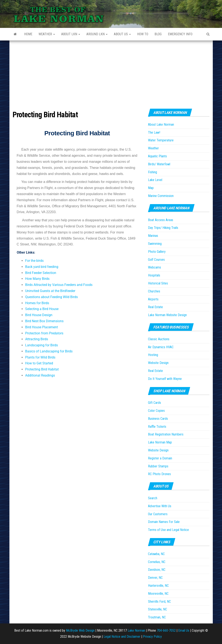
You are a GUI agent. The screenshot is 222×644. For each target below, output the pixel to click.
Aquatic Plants (157, 156)
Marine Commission (161, 196)
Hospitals (154, 275)
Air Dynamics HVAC (161, 347)
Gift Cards (154, 403)
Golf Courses (156, 260)
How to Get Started (39, 363)
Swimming (155, 244)
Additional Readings (40, 375)
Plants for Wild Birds (40, 357)
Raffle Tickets (157, 427)
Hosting (153, 355)
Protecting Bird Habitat (42, 369)
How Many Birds (37, 279)
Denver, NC (155, 578)
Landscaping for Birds (42, 345)
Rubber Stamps (158, 466)
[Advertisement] (111, 72)
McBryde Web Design (80, 630)
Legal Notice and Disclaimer (122, 637)
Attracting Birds (37, 339)
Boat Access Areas (161, 220)
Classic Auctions (159, 339)
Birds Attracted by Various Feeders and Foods (59, 285)
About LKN (71, 34)
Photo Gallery (157, 252)
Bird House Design (39, 315)
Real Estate (155, 307)
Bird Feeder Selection (41, 273)
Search (153, 498)
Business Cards (158, 419)
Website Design (158, 363)
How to (143, 34)
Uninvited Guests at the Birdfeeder (50, 291)
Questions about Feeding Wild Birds (51, 297)
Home (28, 34)
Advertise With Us (160, 506)
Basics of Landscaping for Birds (49, 351)
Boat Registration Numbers (166, 434)
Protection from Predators (44, 333)
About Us (122, 34)
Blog (158, 34)
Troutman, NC (157, 617)
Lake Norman (136, 630)
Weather (47, 34)
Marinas (153, 236)
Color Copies (156, 411)
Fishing (153, 172)
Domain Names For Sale (164, 522)
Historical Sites (158, 283)
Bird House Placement (42, 327)
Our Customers (158, 514)
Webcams (154, 267)
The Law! (154, 132)
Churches (154, 291)
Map (151, 188)
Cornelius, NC (157, 562)
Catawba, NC (156, 554)
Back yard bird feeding (42, 267)
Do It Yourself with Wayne (165, 379)
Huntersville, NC (158, 586)
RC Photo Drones (159, 474)
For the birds (34, 261)
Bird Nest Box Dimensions (44, 321)
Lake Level (155, 180)
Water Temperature (161, 140)
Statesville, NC (158, 609)
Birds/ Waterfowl (159, 164)
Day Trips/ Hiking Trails (163, 228)
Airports (153, 299)
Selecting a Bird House (42, 309)
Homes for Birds (37, 303)
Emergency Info (180, 34)
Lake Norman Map (160, 442)
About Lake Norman (161, 124)
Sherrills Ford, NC (159, 602)
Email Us (184, 630)
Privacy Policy (152, 637)
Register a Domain (160, 458)
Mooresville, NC (158, 594)
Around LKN (97, 34)
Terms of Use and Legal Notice (168, 530)
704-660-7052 (166, 630)
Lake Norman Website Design (167, 315)
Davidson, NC (157, 570)
